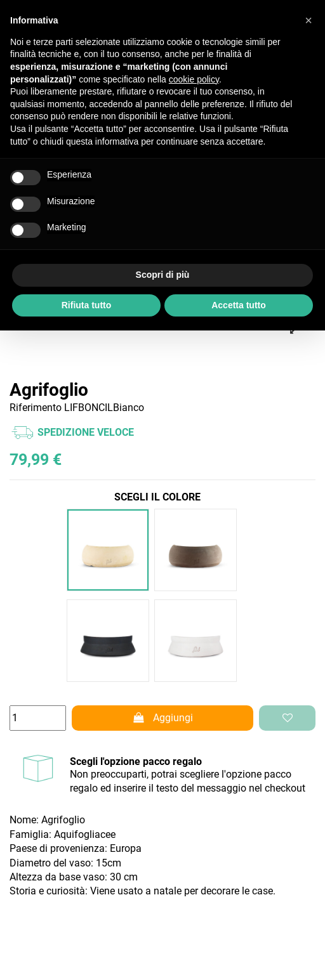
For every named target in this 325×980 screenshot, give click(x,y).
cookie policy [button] (194, 79)
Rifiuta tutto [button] (87, 305)
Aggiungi (162, 718)
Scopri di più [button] (163, 275)
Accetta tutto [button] (239, 305)
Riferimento (36, 408)
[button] (308, 20)
